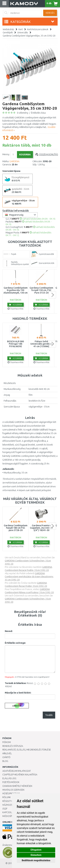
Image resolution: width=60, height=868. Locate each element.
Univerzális (23, 33)
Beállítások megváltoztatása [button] (36, 860)
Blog (5, 761)
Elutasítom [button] (36, 855)
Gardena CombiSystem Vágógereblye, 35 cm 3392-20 (29, 36)
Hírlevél (7, 753)
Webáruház (8, 29)
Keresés (50, 13)
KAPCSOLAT (8, 812)
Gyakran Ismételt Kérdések (17, 786)
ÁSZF (5, 809)
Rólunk (7, 797)
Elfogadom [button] (36, 850)
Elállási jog (9, 778)
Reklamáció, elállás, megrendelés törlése (27, 750)
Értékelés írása (38, 113)
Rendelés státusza (13, 746)
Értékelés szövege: (15, 643)
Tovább (49, 715)
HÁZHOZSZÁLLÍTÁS (12, 805)
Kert (21, 29)
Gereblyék (8, 33)
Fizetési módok (11, 782)
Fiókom (7, 742)
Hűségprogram (11, 793)
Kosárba (16, 305)
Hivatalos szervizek (13, 790)
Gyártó (6, 757)
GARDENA (14, 161)
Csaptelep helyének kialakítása (20, 775)
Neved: (9, 631)
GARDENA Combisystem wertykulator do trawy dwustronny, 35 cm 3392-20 (29, 577)
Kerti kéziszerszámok (38, 29)
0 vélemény (23, 113)
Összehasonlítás (48, 154)
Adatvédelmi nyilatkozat (17, 771)
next (52, 295)
